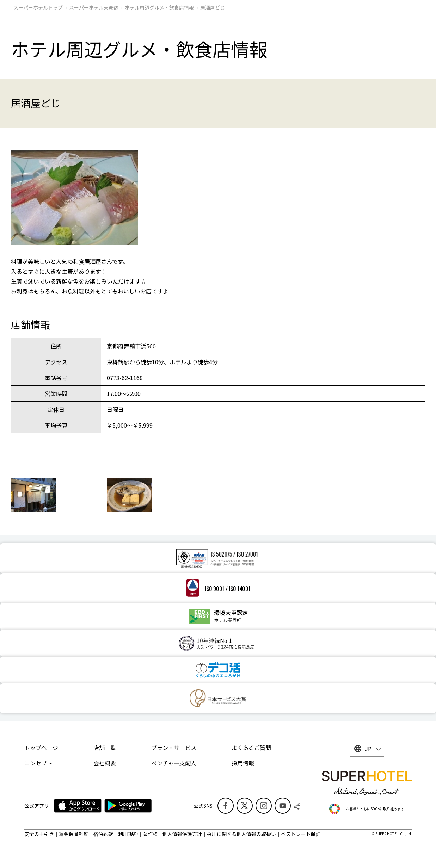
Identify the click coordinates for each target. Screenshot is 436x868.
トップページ (41, 748)
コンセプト (38, 763)
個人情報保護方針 (182, 834)
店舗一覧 (105, 748)
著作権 (150, 834)
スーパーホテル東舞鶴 (94, 7)
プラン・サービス (174, 748)
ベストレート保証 (301, 834)
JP (368, 749)
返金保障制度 (74, 834)
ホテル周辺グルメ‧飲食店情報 (159, 7)
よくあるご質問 (251, 748)
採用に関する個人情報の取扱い (241, 834)
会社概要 (105, 763)
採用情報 (243, 763)
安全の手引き (39, 834)
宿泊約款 (103, 834)
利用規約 (128, 834)
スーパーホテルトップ (38, 7)
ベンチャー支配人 (174, 763)
